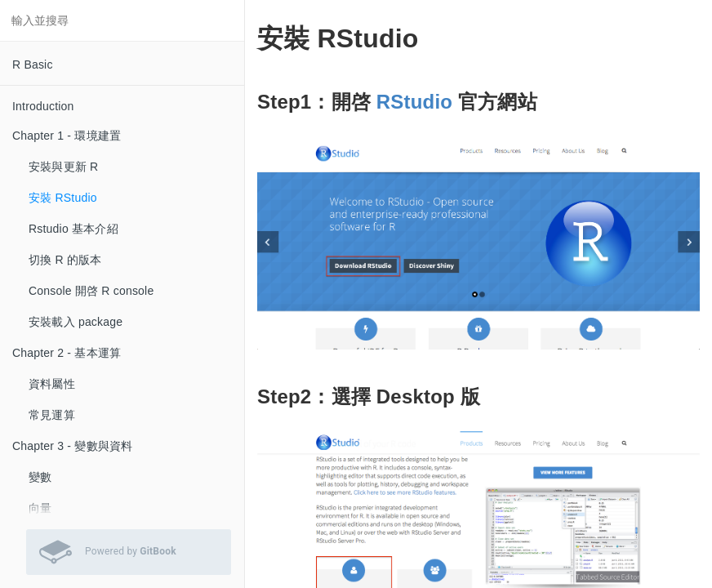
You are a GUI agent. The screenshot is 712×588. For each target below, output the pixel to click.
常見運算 (52, 415)
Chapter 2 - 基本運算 (67, 353)
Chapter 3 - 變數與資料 (72, 446)
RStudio (414, 102)
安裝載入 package (76, 322)
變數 (40, 477)
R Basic (33, 65)
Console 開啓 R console (91, 291)
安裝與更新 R (63, 167)
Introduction (43, 106)
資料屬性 (52, 384)
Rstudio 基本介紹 (73, 229)
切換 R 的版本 (65, 260)
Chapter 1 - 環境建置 (67, 136)
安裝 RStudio (63, 198)
